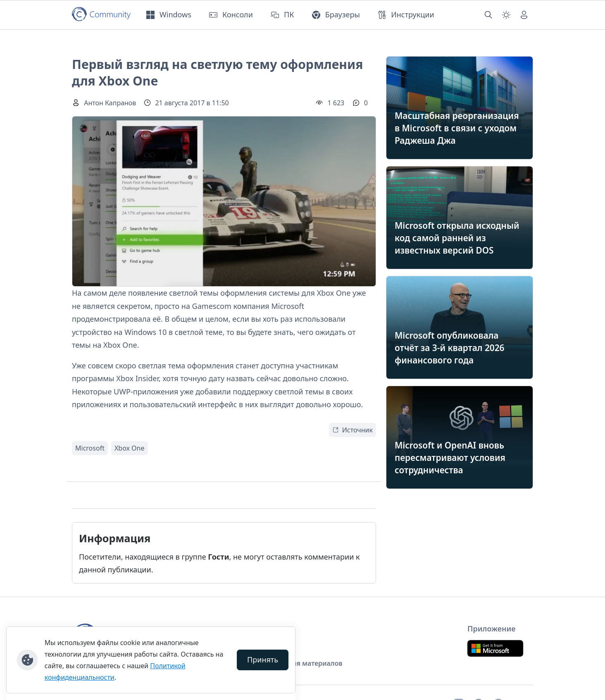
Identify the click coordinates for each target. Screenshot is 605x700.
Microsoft (90, 448)
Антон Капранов (110, 103)
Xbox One (130, 448)
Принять (263, 660)
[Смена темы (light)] (506, 15)
